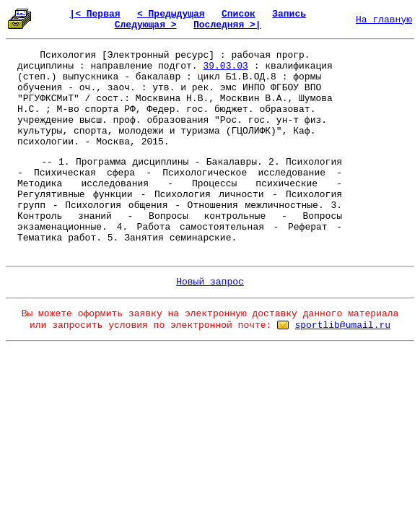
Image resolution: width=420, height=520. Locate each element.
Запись (289, 14)
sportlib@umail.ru (342, 325)
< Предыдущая (171, 14)
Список (239, 14)
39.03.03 (225, 66)
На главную (384, 20)
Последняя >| (227, 25)
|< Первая (95, 14)
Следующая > (146, 25)
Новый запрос (210, 282)
